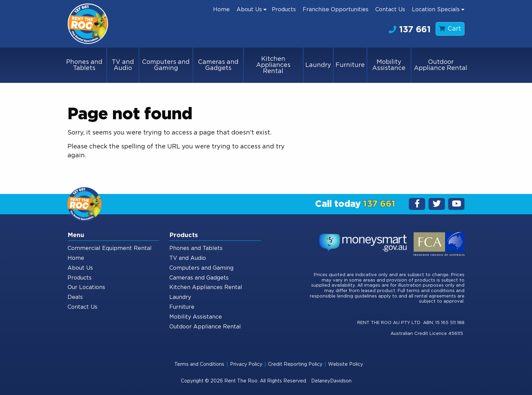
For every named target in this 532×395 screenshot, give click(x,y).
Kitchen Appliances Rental (273, 65)
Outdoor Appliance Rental (441, 65)
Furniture (350, 65)
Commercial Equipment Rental (110, 248)
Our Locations (86, 287)
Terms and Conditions (199, 364)
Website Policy (346, 364)
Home (221, 10)
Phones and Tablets (84, 65)
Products (284, 10)
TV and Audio (123, 65)
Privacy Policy (246, 364)
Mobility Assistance (389, 65)
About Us (249, 10)
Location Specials (436, 10)
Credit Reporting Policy (295, 364)
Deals (75, 297)
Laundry (318, 65)
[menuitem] (221, 10)
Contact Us (390, 10)
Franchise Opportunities (336, 10)
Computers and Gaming (166, 65)
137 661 (410, 30)
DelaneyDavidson (331, 381)
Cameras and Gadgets (218, 65)
